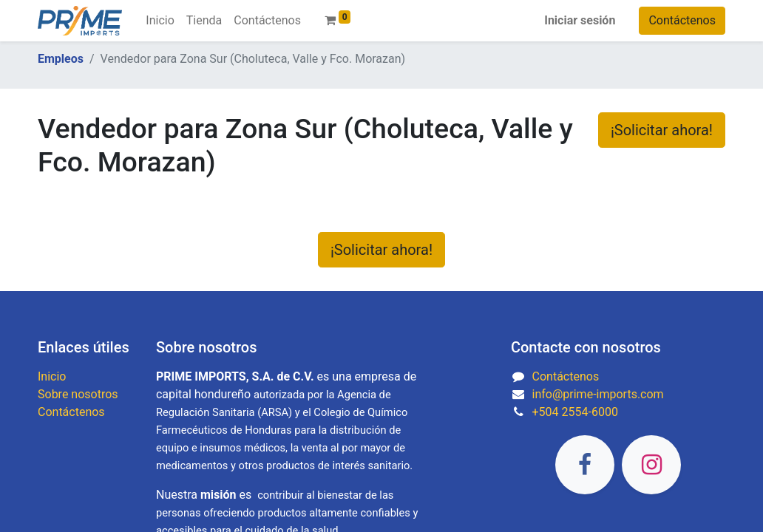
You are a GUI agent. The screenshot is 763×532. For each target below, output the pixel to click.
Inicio (52, 376)
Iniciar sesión (580, 20)
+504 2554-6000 (575, 412)
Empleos (61, 59)
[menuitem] (160, 21)
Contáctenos (682, 20)
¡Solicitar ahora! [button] (662, 130)
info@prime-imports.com (598, 394)
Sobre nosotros (78, 394)
